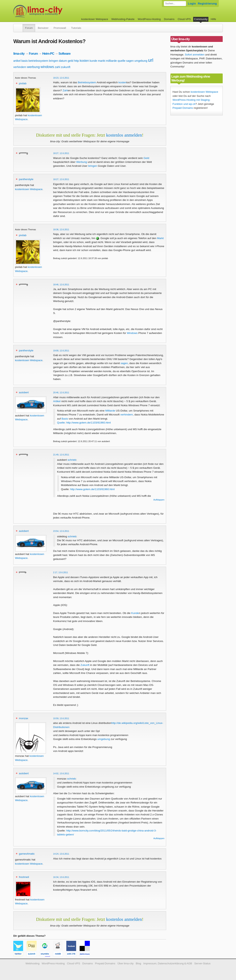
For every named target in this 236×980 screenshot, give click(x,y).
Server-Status (202, 963)
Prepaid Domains (183, 108)
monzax (24, 718)
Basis (65, 419)
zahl (58, 67)
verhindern (20, 67)
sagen (130, 61)
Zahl (65, 90)
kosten (84, 61)
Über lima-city (125, 963)
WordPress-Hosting (149, 19)
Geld (146, 158)
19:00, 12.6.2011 (61, 351)
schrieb (72, 460)
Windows (132, 333)
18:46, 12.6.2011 (61, 285)
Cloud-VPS (184, 19)
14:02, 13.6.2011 (61, 773)
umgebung (141, 61)
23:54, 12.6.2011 (61, 531)
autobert (24, 392)
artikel (17, 61)
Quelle (61, 423)
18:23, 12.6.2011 (61, 78)
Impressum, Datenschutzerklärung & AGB (168, 963)
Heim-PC (48, 53)
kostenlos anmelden (124, 135)
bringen (54, 61)
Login (192, 3)
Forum (29, 28)
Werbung (82, 162)
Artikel (57, 401)
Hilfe (213, 19)
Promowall (60, 28)
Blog (138, 963)
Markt (160, 238)
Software (64, 53)
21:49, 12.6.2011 (61, 455)
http (76, 61)
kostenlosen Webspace (29, 189)
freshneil (24, 877)
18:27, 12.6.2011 (61, 153)
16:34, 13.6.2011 (61, 877)
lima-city (19, 53)
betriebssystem (38, 61)
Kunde (135, 613)
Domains (169, 19)
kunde (93, 61)
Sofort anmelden (195, 55)
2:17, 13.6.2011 (61, 572)
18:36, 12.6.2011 (61, 229)
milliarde (111, 61)
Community (201, 19)
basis (25, 61)
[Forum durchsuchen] (175, 4)
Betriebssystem (87, 82)
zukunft (66, 67)
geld (70, 61)
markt (102, 61)
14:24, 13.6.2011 (61, 854)
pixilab (23, 83)
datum (63, 61)
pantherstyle (26, 179)
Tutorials (76, 28)
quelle (122, 61)
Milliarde (110, 411)
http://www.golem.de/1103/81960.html (88, 423)
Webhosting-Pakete (123, 19)
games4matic (27, 854)
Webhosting (32, 963)
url (151, 60)
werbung (33, 67)
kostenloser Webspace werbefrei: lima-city (52, 11)
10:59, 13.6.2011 (61, 718)
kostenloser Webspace (95, 19)
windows (47, 67)
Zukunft (85, 665)
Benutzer (43, 28)
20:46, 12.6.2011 (61, 393)
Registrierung (207, 3)
